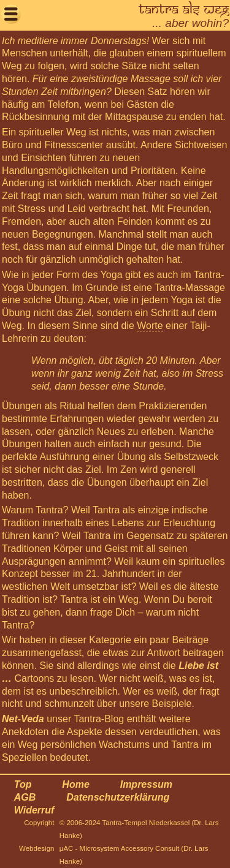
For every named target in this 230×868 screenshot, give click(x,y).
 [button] (11, 14)
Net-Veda (23, 719)
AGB (25, 797)
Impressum (146, 784)
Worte (150, 326)
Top (23, 784)
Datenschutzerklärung (118, 797)
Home (75, 784)
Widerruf (34, 810)
